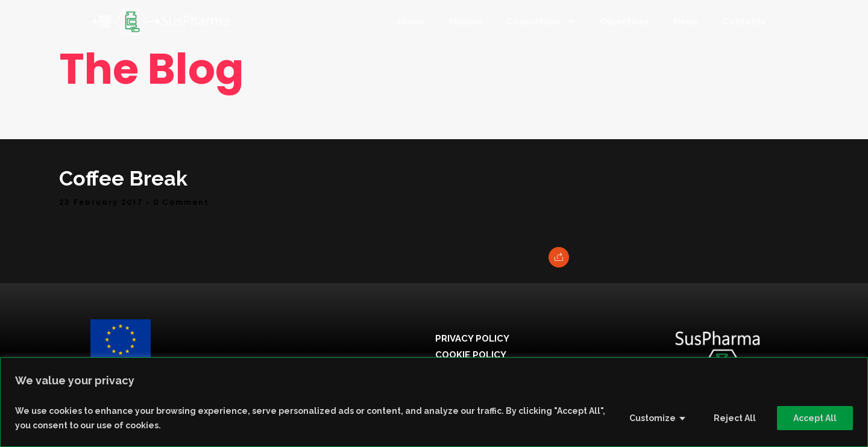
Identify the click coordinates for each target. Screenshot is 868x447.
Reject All (735, 418)
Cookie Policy (471, 355)
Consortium (541, 21)
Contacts (744, 22)
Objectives (624, 22)
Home (411, 22)
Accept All (815, 418)
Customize (653, 418)
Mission (466, 22)
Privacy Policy (472, 339)
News (686, 22)
